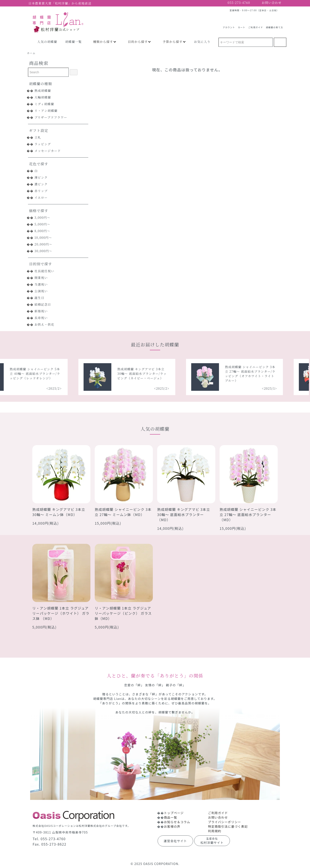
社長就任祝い (44, 271)
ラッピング (43, 144)
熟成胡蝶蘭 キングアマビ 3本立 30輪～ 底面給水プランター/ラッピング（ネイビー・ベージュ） (145, 374)
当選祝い (41, 284)
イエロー (41, 197)
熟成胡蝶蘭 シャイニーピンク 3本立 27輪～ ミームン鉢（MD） (123, 512)
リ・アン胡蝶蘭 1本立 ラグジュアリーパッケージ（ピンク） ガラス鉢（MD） (123, 613)
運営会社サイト (175, 841)
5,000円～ (42, 224)
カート (242, 26)
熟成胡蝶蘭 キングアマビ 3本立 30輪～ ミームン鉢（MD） (59, 512)
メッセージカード (48, 151)
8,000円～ (42, 231)
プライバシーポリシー (225, 822)
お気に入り (202, 42)
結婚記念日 (43, 304)
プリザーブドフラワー (51, 117)
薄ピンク (41, 177)
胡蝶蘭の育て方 (274, 26)
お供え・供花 (44, 324)
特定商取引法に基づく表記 (228, 826)
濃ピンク (41, 184)
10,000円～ (43, 238)
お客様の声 (172, 826)
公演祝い (41, 291)
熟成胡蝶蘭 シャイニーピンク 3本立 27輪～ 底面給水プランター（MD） (248, 515)
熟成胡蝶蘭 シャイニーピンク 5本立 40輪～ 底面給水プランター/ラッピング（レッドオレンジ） (38, 374)
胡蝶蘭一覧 (74, 42)
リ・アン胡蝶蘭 (46, 111)
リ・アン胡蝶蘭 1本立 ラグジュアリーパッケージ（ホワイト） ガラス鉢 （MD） (61, 613)
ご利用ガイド (256, 26)
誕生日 (39, 298)
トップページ (174, 813)
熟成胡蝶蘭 (43, 91)
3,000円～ (42, 217)
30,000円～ (43, 251)
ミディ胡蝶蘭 (44, 104)
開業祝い (41, 278)
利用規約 (215, 831)
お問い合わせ (218, 817)
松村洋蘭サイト (212, 841)
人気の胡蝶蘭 (47, 42)
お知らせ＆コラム (177, 822)
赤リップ (41, 191)
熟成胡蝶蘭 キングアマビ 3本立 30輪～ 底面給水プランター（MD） (184, 515)
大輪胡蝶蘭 (43, 97)
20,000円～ (43, 244)
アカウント (229, 26)
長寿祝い (41, 318)
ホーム (31, 53)
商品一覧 (170, 817)
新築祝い (41, 311)
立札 (38, 137)
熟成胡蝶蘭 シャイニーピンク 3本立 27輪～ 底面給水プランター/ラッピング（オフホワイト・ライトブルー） (253, 374)
